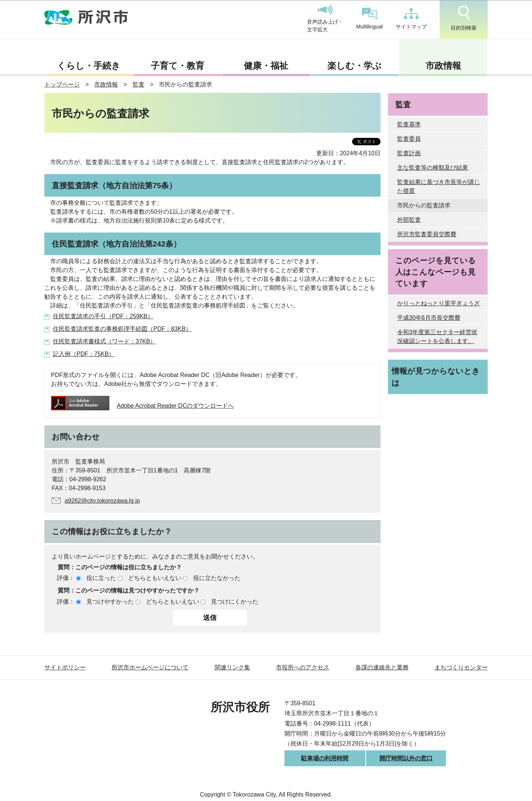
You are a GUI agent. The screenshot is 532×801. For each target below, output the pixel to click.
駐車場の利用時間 (325, 758)
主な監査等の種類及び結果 (433, 168)
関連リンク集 (232, 667)
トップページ (62, 84)
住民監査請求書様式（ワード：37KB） (104, 341)
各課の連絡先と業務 (382, 667)
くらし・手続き (89, 66)
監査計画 (409, 153)
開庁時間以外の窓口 (406, 758)
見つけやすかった (110, 602)
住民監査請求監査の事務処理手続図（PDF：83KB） (122, 329)
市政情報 (443, 66)
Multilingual (369, 19)
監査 (139, 84)
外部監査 (409, 220)
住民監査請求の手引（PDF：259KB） (103, 316)
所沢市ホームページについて (150, 667)
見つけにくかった (235, 602)
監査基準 (409, 124)
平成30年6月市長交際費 (429, 318)
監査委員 (409, 139)
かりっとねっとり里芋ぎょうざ (439, 303)
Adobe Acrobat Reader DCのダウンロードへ (142, 406)
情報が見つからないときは (436, 377)
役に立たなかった (217, 578)
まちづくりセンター (461, 667)
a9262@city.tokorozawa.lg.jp (102, 501)
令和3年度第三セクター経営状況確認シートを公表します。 (437, 337)
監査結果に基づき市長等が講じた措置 (439, 186)
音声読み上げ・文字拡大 (325, 19)
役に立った (101, 578)
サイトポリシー (65, 667)
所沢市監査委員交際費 (427, 234)
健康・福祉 (266, 66)
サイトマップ (411, 19)
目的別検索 (464, 18)
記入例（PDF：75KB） (84, 354)
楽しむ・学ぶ (354, 66)
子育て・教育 (178, 66)
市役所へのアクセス (303, 667)
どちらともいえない (155, 578)
